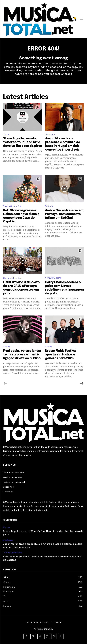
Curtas (6, 135)
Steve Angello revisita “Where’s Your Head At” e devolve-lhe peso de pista (22, 142)
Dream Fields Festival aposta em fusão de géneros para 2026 (61, 355)
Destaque (50, 135)
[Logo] (38, 19)
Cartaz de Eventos (12, 278)
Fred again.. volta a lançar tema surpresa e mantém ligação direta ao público (22, 355)
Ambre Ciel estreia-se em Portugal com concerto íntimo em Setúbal (64, 214)
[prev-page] (5, 383)
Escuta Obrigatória (12, 206)
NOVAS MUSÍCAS (53, 278)
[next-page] (81, 383)
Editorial (49, 206)
